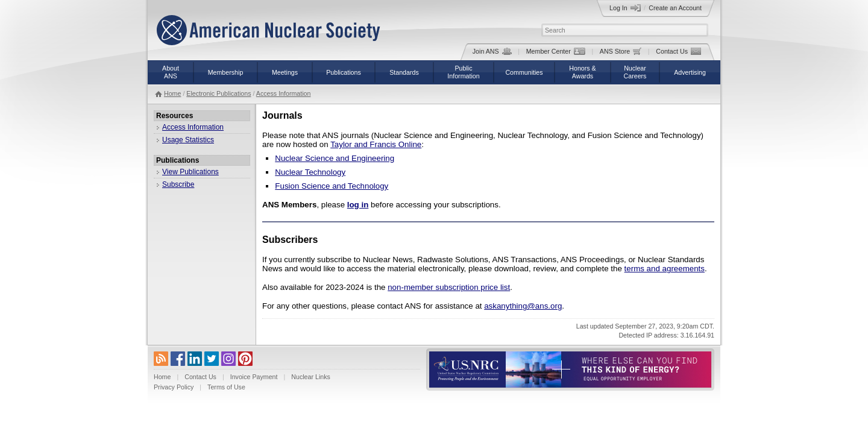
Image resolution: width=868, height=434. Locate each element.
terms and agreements (665, 269)
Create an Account (675, 8)
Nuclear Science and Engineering (335, 158)
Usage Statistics (188, 140)
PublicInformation (463, 72)
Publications (343, 72)
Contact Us (678, 51)
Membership (226, 72)
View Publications (190, 172)
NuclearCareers (635, 72)
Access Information (284, 93)
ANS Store (621, 51)
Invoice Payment (254, 377)
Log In (625, 8)
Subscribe (178, 184)
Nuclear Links (311, 377)
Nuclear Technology (310, 172)
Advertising (690, 72)
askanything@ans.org (523, 306)
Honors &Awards (582, 72)
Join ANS (492, 51)
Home (172, 93)
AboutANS (171, 72)
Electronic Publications (219, 93)
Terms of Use (226, 387)
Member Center (556, 51)
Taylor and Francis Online (376, 144)
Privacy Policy (174, 387)
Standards (404, 72)
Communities (524, 72)
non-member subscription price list (449, 287)
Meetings (285, 72)
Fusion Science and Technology (332, 186)
